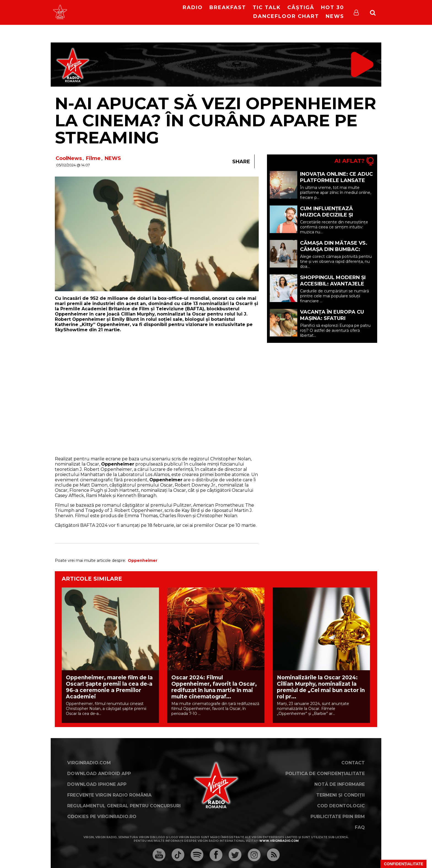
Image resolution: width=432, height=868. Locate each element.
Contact (353, 763)
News (335, 16)
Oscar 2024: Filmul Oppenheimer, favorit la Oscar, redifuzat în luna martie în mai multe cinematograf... (214, 687)
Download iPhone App (97, 784)
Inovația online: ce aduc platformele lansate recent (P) (336, 180)
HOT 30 (333, 7)
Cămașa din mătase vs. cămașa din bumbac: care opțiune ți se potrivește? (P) (334, 253)
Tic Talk (267, 7)
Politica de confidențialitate (325, 774)
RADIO (193, 7)
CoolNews (69, 158)
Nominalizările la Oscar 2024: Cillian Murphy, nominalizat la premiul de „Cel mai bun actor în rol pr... (321, 687)
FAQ (360, 827)
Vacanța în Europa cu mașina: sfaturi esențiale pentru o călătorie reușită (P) (332, 321)
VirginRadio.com (89, 763)
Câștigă (301, 7)
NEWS (113, 158)
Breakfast (228, 7)
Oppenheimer (143, 560)
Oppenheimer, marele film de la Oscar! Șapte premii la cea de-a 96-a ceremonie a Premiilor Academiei (109, 687)
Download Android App (99, 774)
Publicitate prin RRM (338, 817)
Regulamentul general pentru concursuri (124, 806)
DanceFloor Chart (286, 16)
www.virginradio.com (279, 841)
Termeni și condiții (341, 795)
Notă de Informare (340, 784)
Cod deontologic (341, 806)
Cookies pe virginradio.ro (102, 817)
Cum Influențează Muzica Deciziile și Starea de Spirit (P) (328, 215)
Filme (93, 158)
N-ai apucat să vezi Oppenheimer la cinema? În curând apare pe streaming (215, 120)
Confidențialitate (403, 864)
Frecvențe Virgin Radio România (109, 795)
